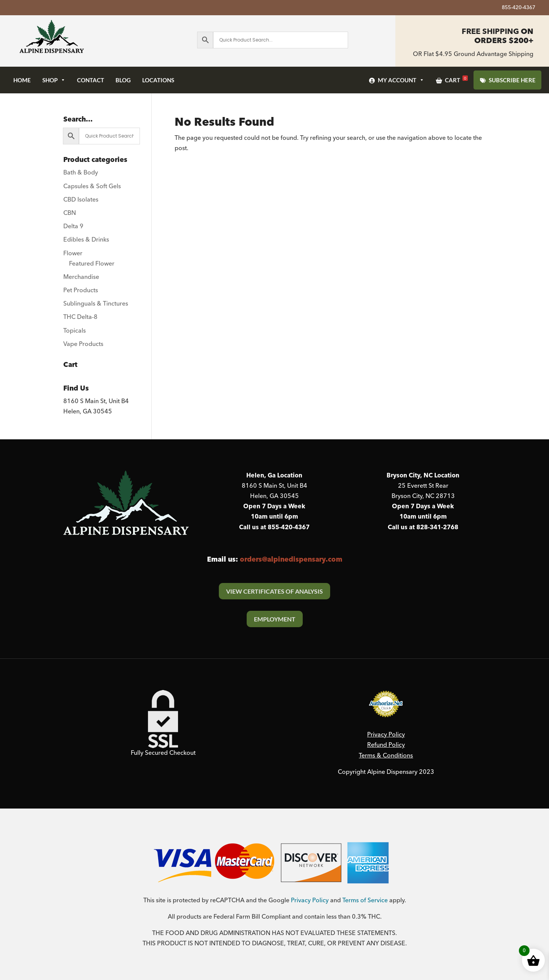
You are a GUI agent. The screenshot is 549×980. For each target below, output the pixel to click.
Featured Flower (92, 264)
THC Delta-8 (80, 317)
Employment (275, 619)
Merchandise (81, 277)
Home (22, 80)
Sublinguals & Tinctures (96, 304)
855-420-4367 (518, 9)
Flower (73, 253)
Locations (158, 80)
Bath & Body (81, 173)
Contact (91, 80)
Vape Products (83, 344)
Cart (456, 79)
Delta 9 (73, 226)
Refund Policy (386, 745)
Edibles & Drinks (86, 240)
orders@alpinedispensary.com (291, 560)
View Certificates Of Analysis (274, 591)
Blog (123, 80)
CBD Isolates (81, 200)
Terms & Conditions (386, 756)
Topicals (75, 331)
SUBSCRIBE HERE (512, 80)
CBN (70, 213)
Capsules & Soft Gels (92, 186)
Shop (54, 80)
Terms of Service (365, 900)
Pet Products (81, 290)
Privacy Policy (386, 735)
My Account (401, 80)
